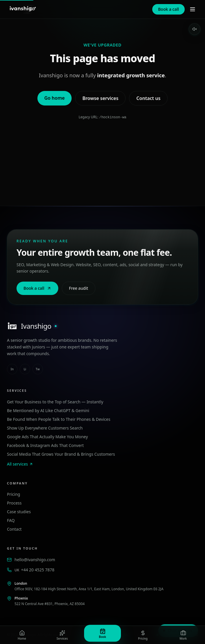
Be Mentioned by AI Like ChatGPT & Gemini (48, 410)
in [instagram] (12, 369)
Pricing (13, 494)
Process (14, 503)
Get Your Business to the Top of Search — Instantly (55, 401)
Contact (14, 529)
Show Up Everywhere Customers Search (45, 428)
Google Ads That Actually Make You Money (47, 436)
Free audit (79, 288)
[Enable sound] (195, 29)
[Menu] (193, 9)
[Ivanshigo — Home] (22, 9)
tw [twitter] (38, 369)
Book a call (168, 9)
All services (20, 464)
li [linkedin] (25, 369)
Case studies (19, 511)
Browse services (100, 98)
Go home (55, 98)
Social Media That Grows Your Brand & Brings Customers (61, 454)
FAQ (11, 520)
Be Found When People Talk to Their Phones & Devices (59, 419)
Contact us (148, 98)
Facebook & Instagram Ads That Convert (45, 445)
